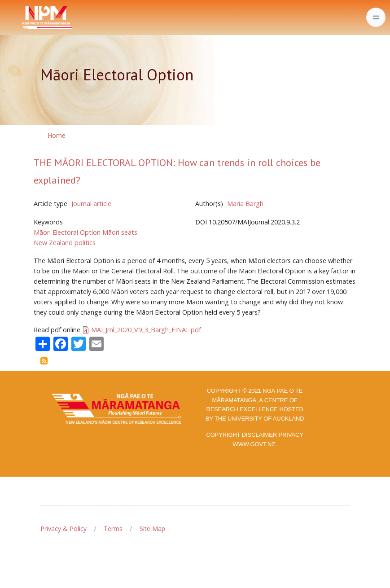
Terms (113, 529)
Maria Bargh (245, 204)
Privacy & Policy (64, 529)
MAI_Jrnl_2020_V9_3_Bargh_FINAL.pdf (146, 330)
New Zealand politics (65, 243)
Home (57, 135)
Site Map (152, 529)
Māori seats (120, 232)
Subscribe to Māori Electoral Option (44, 361)
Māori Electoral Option (67, 232)
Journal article (91, 204)
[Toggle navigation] (376, 17)
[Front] (25, 18)
